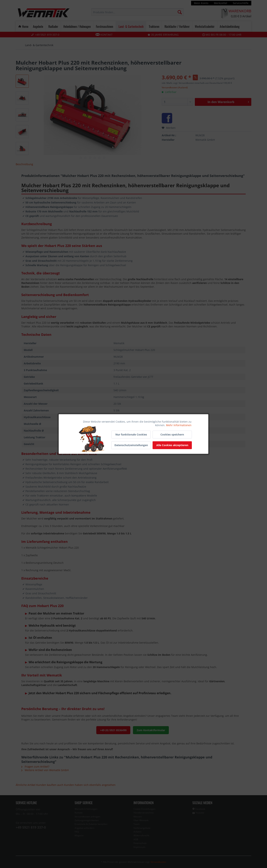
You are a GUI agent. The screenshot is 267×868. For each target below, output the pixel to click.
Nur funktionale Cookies (131, 434)
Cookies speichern (172, 434)
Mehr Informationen (179, 425)
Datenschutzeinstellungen (131, 445)
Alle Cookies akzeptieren (172, 445)
